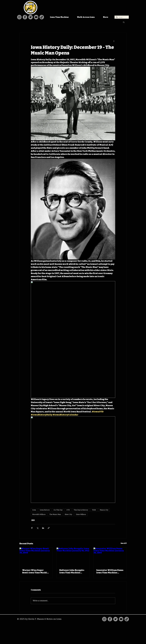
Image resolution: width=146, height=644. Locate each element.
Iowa (34, 510)
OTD (68, 510)
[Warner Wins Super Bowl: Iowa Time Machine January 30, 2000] (36, 557)
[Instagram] (19, 17)
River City (68, 514)
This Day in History (81, 510)
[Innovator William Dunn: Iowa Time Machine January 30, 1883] (110, 557)
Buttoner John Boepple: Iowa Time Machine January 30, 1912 (72, 571)
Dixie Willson (81, 514)
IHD (33, 520)
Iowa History (45, 510)
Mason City (104, 510)
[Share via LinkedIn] (43, 528)
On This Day (58, 510)
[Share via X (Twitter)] (37, 528)
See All (124, 543)
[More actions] (114, 41)
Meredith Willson (39, 514)
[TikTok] (42, 17)
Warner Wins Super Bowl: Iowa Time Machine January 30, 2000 (36, 571)
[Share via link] (49, 528)
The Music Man (55, 514)
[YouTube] (36, 17)
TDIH (94, 510)
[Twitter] (31, 17)
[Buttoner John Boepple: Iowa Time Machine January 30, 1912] (73, 557)
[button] (124, 22)
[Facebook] (25, 17)
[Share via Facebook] (32, 528)
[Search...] (121, 17)
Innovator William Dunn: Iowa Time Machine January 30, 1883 (110, 571)
